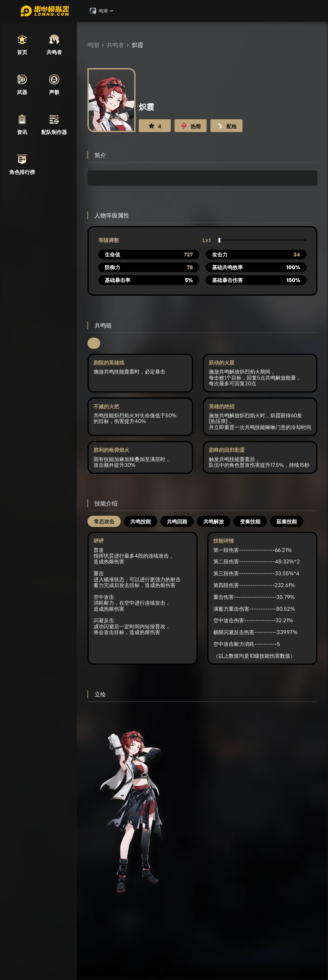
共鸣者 (115, 45)
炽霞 (137, 45)
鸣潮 (93, 45)
